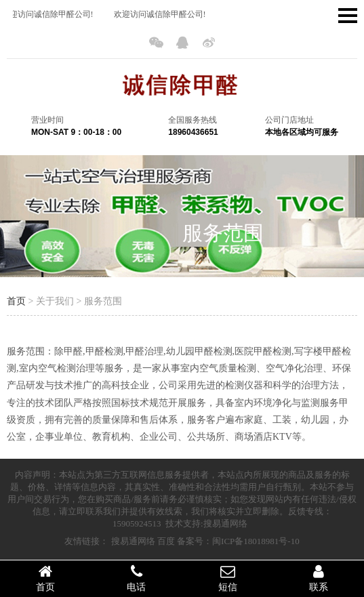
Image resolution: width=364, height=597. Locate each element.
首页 (16, 301)
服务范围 (223, 233)
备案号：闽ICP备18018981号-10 (238, 541)
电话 (136, 578)
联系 (319, 578)
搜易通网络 (133, 541)
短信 (228, 578)
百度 (166, 541)
